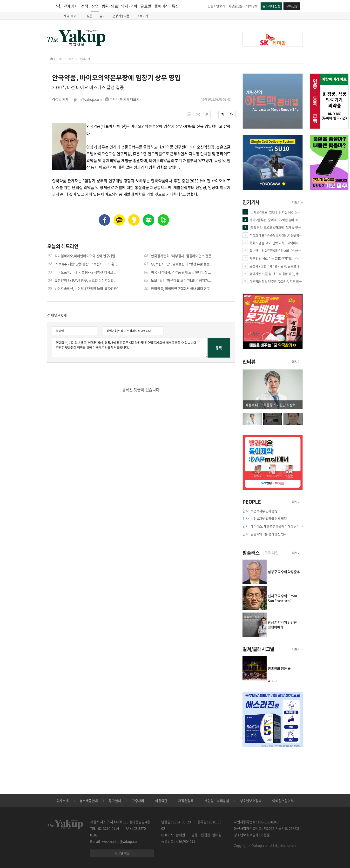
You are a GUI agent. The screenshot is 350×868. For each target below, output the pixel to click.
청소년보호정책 (251, 801)
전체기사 (71, 6)
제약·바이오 (72, 16)
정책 (85, 6)
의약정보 (252, 6)
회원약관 (161, 801)
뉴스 (71, 59)
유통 (90, 16)
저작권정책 (186, 801)
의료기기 (142, 16)
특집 (175, 6)
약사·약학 (129, 6)
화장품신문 (236, 6)
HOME (56, 59)
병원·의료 (110, 6)
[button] (269, 681)
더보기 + (297, 202)
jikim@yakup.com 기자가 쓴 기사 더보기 (107, 99)
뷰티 (102, 16)
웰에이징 (161, 6)
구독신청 (292, 6)
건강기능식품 (121, 16)
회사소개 (63, 801)
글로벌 (146, 6)
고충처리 (138, 801)
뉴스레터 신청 (271, 6)
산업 (95, 8)
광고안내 (115, 801)
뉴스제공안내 (89, 801)
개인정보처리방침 (217, 801)
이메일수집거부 (283, 801)
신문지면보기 (216, 6)
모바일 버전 (122, 853)
